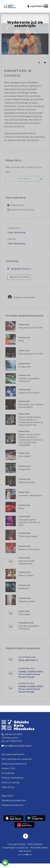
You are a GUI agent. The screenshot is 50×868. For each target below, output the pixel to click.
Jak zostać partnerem (13, 754)
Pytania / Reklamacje (13, 778)
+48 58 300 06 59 (12, 734)
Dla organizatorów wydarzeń (17, 759)
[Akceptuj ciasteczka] (5, 863)
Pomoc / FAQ (8, 768)
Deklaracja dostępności (14, 800)
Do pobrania (8, 773)
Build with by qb (25, 855)
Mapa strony (8, 787)
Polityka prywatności (12, 805)
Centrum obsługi (10, 782)
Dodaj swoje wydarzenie (14, 764)
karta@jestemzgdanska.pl (17, 746)
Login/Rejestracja (38, 6)
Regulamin (7, 796)
